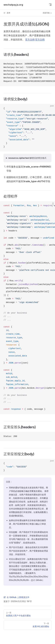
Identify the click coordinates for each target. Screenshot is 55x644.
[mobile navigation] (50, 5)
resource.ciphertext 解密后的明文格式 (27, 158)
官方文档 (30, 40)
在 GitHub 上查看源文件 (16, 597)
